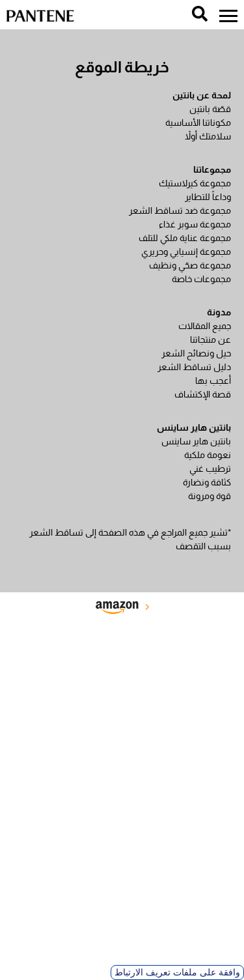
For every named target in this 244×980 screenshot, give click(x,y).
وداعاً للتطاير (208, 197)
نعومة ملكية (208, 455)
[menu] (228, 16)
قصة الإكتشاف (203, 394)
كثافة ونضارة (207, 482)
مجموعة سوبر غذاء (195, 224)
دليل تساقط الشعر (194, 367)
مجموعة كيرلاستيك (195, 183)
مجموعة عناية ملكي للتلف (185, 238)
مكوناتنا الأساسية (198, 122)
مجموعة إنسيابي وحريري (186, 252)
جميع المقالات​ (205, 326)
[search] (200, 14)
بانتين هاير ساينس (196, 441)
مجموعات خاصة (201, 279)
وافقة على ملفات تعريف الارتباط (177, 972)
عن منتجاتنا (210, 339)
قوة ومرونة (210, 496)
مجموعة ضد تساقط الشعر (180, 210)
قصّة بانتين (210, 109)
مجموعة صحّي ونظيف (190, 265)
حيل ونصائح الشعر (196, 353)
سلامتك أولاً (208, 136)
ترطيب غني (210, 468)
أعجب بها (213, 381)
